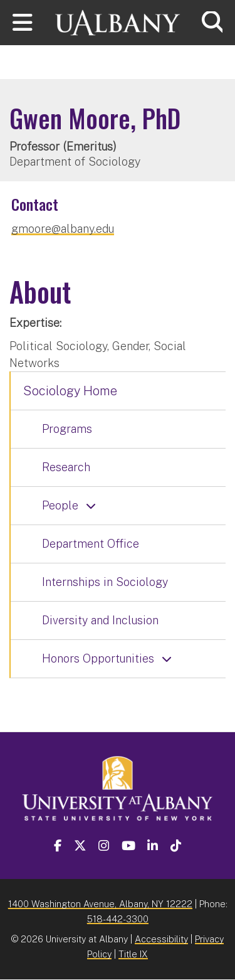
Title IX (133, 954)
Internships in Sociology (105, 582)
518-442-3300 (118, 919)
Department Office (91, 544)
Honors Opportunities (98, 658)
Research (66, 467)
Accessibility (161, 939)
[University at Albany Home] (118, 21)
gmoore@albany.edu (63, 229)
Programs (67, 429)
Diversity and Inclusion (100, 620)
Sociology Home (70, 391)
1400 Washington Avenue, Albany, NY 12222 (100, 904)
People (60, 505)
